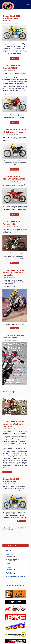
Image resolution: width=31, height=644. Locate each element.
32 (19, 528)
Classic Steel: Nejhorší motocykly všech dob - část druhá (13, 273)
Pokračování (15, 58)
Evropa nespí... (10, 392)
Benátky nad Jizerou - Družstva (16, 576)
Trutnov (8, 568)
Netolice (8, 572)
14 (12, 528)
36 (25, 528)
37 (3, 529)
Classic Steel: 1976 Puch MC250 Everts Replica (14, 131)
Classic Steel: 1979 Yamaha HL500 (11, 223)
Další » (12, 529)
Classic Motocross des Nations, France (13, 337)
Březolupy (9, 550)
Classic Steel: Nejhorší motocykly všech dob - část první (13, 424)
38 (5, 529)
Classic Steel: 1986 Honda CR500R (11, 67)
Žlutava (8, 563)
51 (10, 529)
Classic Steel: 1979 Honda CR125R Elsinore (14, 178)
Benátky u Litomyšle (12, 559)
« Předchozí (6, 528)
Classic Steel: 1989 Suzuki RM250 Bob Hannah (11, 18)
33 (20, 528)
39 (6, 529)
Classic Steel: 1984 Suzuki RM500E (11, 480)
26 (16, 528)
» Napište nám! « (15, 585)
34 (22, 528)
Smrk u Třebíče (11, 555)
